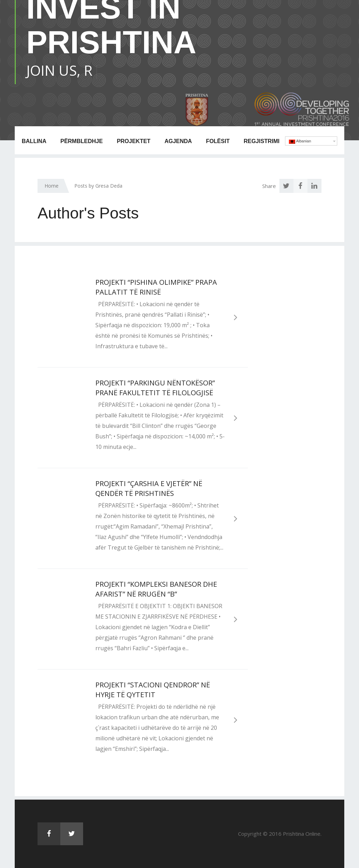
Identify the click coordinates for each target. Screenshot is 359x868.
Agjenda (178, 141)
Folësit (218, 141)
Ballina (34, 141)
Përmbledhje (82, 141)
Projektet (134, 141)
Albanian (300, 141)
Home (52, 186)
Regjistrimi (262, 141)
